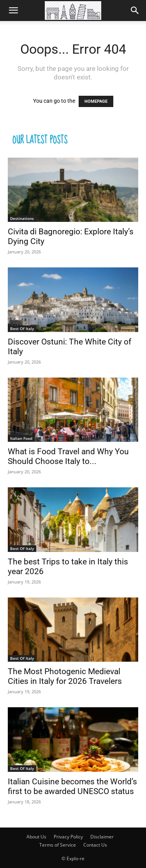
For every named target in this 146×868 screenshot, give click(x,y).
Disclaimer (102, 837)
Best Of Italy (22, 329)
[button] (13, 11)
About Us (36, 837)
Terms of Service (58, 845)
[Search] (135, 11)
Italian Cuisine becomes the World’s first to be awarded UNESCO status (72, 786)
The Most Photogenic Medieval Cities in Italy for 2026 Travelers (65, 676)
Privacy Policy (68, 837)
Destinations (22, 218)
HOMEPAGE (96, 101)
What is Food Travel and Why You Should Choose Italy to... (68, 456)
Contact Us (95, 845)
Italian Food (21, 438)
